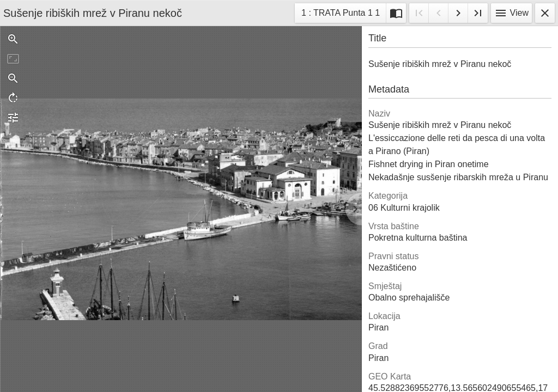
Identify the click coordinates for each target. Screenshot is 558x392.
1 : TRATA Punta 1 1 (340, 14)
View (511, 13)
